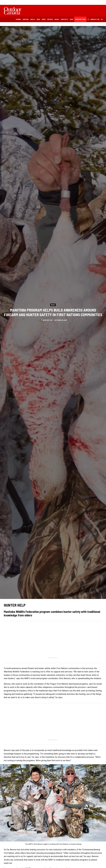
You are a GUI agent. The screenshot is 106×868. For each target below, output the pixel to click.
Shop (71, 19)
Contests (64, 19)
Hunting (26, 19)
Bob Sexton (48, 321)
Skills (33, 19)
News (44, 19)
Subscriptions (80, 19)
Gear (38, 19)
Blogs (57, 19)
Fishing (18, 19)
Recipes (50, 19)
